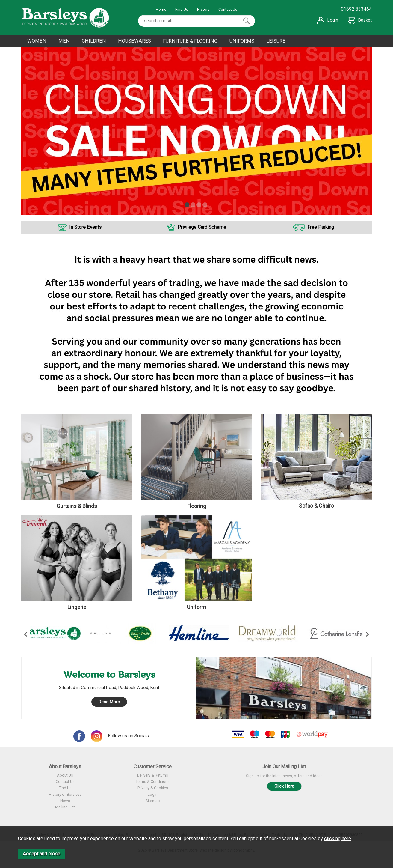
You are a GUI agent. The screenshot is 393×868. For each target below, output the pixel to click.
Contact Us (228, 9)
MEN (64, 41)
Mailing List (65, 807)
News (65, 801)
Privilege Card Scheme (202, 227)
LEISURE (276, 41)
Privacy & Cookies (153, 788)
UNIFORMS (242, 41)
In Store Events (85, 227)
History (203, 9)
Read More (109, 702)
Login (328, 20)
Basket (360, 20)
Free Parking (321, 227)
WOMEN (37, 41)
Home (161, 9)
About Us (65, 775)
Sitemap (153, 801)
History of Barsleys (65, 794)
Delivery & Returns (153, 775)
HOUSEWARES (134, 41)
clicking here (338, 838)
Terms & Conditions (153, 781)
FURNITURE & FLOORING (190, 41)
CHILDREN (94, 41)
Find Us (182, 9)
